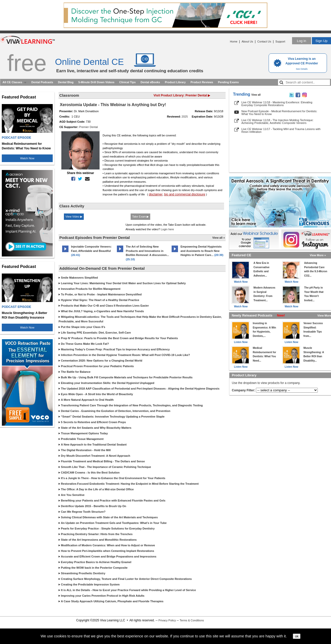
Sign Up (321, 41)
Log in (301, 41)
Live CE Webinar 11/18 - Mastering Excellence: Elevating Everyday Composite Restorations (277, 104)
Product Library (175, 82)
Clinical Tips (127, 82)
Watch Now (27, 158)
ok (297, 636)
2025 (185, 117)
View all (256, 95)
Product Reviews (202, 82)
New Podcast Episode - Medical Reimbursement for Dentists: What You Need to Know (279, 113)
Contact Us (264, 41)
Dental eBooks (150, 82)
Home (234, 41)
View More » (318, 255)
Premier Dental (88, 127)
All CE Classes (12, 82)
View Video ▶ (74, 217)
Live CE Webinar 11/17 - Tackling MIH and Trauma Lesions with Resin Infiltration (281, 130)
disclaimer (156, 194)
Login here (167, 229)
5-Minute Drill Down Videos (96, 82)
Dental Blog (66, 82)
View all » (219, 238)
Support (280, 41)
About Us (247, 41)
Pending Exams (228, 82)
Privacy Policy (167, 620)
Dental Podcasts (42, 82)
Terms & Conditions (192, 620)
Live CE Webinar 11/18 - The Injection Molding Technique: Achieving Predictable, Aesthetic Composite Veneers (277, 121)
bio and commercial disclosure (185, 194)
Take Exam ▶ (140, 217)
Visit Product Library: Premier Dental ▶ (182, 95)
